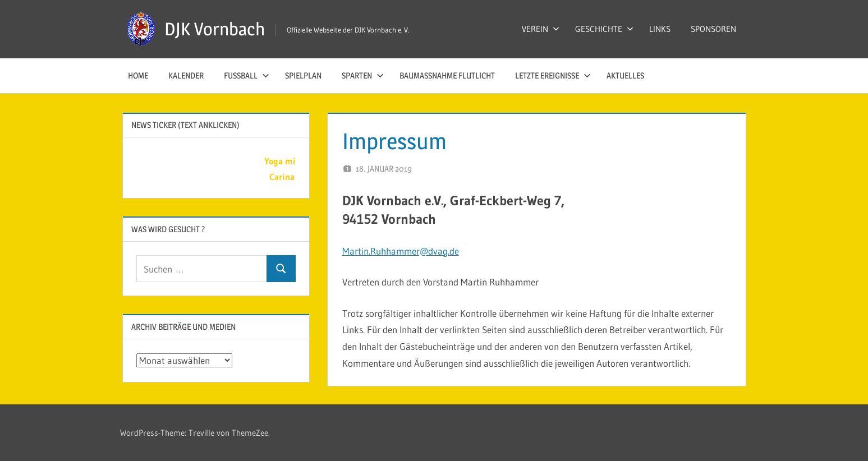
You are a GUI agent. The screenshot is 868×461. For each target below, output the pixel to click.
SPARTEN (363, 75)
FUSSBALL (247, 75)
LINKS (660, 29)
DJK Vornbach (215, 29)
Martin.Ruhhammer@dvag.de (401, 251)
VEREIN (541, 29)
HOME (138, 75)
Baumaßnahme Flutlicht (447, 75)
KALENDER (186, 75)
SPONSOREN (713, 29)
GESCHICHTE (604, 29)
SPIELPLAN (303, 75)
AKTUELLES (625, 75)
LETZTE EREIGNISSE (553, 75)
